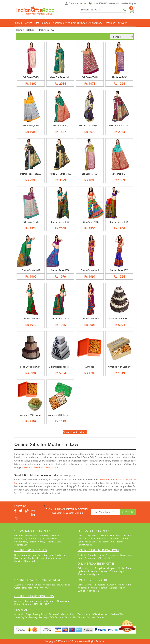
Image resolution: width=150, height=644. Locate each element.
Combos (45, 23)
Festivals (122, 23)
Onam (125, 539)
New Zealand (127, 555)
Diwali (80, 536)
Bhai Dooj (115, 536)
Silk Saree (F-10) (119, 77)
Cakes (19, 23)
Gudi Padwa (114, 539)
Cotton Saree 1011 (90, 270)
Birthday (82, 23)
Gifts (37, 23)
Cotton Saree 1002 (60, 222)
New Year (55, 536)
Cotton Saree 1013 (119, 270)
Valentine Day (21, 542)
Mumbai (26, 555)
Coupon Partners (86, 617)
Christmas (127, 536)
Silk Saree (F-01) (90, 77)
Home (19, 30)
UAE (99, 558)
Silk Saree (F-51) (31, 222)
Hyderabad (20, 558)
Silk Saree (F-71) (119, 174)
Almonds (90, 367)
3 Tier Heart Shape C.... (60, 367)
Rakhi (106, 542)
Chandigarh (30, 561)
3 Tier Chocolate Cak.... (31, 367)
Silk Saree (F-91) (60, 125)
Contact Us (70, 617)
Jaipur (59, 558)
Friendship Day (38, 542)
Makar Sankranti (93, 542)
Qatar (80, 558)
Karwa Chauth (85, 545)
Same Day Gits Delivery (26, 617)
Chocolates (58, 23)
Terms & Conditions (58, 614)
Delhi (17, 555)
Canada (92, 555)
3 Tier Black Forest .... (119, 318)
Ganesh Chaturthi (97, 539)
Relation (30, 30)
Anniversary (96, 23)
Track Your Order (76, 3)
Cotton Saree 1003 (90, 222)
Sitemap (101, 617)
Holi (113, 542)
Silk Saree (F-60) (90, 174)
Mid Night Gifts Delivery (51, 617)
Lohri (80, 542)
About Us (19, 614)
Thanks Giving (54, 542)
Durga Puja (91, 536)
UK (105, 558)
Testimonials (84, 614)
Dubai (101, 555)
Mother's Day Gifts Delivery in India (42, 467)
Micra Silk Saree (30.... (60, 77)
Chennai (40, 558)
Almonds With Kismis (31, 415)
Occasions (110, 23)
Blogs (28, 614)
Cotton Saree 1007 (31, 270)
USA (110, 558)
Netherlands (112, 555)
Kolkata (50, 558)
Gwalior (18, 561)
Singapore (90, 558)
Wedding (71, 23)
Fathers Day (35, 539)
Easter (120, 542)
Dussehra (103, 536)
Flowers (28, 23)
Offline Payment (100, 614)
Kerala (31, 558)
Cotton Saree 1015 (60, 318)
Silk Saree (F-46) (31, 125)
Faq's (73, 614)
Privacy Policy (40, 614)
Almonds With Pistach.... (60, 415)
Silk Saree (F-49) (31, 77)
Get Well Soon (50, 539)
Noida (58, 555)
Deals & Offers (117, 614)
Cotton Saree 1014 (31, 318)
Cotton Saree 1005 (119, 222)
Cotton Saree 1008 (60, 270)
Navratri (82, 539)
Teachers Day (21, 545)
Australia (82, 555)
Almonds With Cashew (119, 367)
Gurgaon (48, 555)
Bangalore (37, 555)
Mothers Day (21, 539)
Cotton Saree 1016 (90, 318)
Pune (65, 555)
